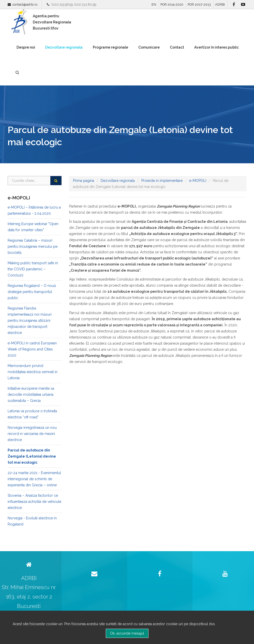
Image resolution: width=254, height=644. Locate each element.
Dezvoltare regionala (64, 47)
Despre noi (26, 47)
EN (154, 4)
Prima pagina (84, 181)
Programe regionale (110, 47)
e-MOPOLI (198, 181)
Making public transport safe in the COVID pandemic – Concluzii (33, 269)
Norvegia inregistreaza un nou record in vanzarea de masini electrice (32, 434)
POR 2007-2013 (199, 4)
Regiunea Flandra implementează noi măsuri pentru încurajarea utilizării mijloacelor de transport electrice (30, 320)
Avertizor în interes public (216, 47)
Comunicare (149, 47)
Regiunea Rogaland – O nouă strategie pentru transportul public (32, 292)
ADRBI (220, 4)
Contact (177, 47)
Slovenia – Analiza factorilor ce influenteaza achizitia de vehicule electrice (34, 502)
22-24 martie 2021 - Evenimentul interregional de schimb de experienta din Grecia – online (34, 479)
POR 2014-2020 (172, 4)
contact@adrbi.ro (25, 4)
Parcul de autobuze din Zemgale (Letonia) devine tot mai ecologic (32, 456)
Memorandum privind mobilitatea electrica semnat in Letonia (33, 372)
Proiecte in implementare (162, 181)
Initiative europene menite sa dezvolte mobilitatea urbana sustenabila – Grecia (31, 394)
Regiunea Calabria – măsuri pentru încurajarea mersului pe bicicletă (33, 246)
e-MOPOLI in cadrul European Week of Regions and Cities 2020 (32, 349)
